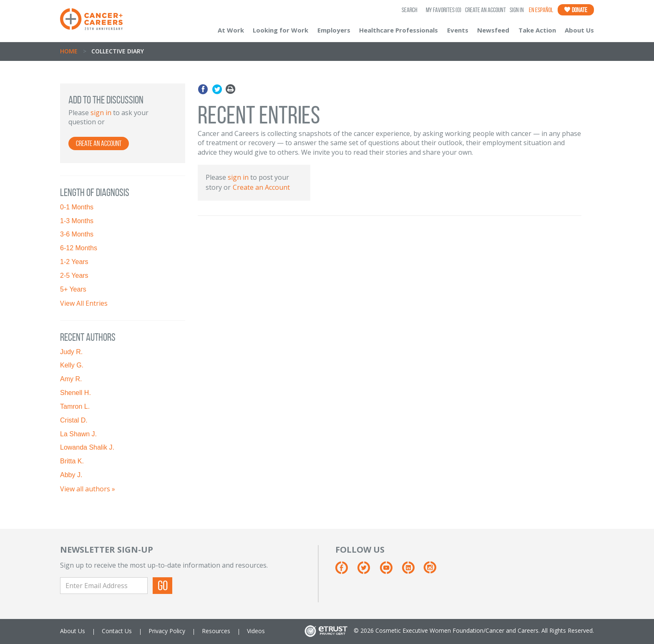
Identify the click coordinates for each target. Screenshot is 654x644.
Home (69, 51)
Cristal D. (74, 420)
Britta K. (72, 461)
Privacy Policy (167, 631)
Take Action (537, 30)
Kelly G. (72, 365)
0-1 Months (77, 207)
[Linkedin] (412, 571)
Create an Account (485, 10)
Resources (216, 631)
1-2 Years (74, 262)
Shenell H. (75, 393)
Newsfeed (493, 30)
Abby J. (71, 475)
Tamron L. (75, 406)
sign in (101, 113)
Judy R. (71, 352)
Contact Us (117, 631)
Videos (256, 631)
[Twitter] (368, 571)
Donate (576, 10)
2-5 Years (74, 275)
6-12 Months (79, 248)
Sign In (517, 10)
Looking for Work (280, 30)
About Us (579, 30)
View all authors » (88, 489)
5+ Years (73, 289)
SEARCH (410, 10)
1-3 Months (77, 221)
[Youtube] (390, 571)
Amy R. (71, 379)
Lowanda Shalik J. (87, 447)
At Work (231, 30)
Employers (334, 30)
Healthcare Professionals (399, 30)
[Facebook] (346, 571)
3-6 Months (77, 234)
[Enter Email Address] (104, 586)
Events (458, 30)
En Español (541, 10)
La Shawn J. (78, 434)
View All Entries (84, 303)
